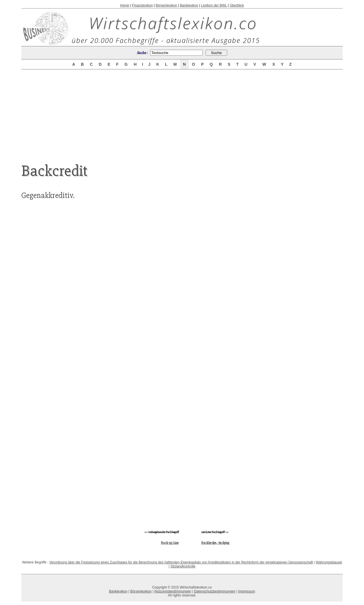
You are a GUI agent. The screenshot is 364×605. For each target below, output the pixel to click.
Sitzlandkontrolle (183, 566)
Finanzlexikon (142, 5)
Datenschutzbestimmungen (215, 591)
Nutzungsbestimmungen (173, 591)
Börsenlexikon (166, 5)
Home (125, 5)
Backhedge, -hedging (215, 543)
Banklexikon (189, 5)
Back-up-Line (170, 543)
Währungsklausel (329, 562)
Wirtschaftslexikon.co (173, 23)
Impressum (246, 591)
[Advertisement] (182, 111)
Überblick (237, 5)
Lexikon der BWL (214, 5)
